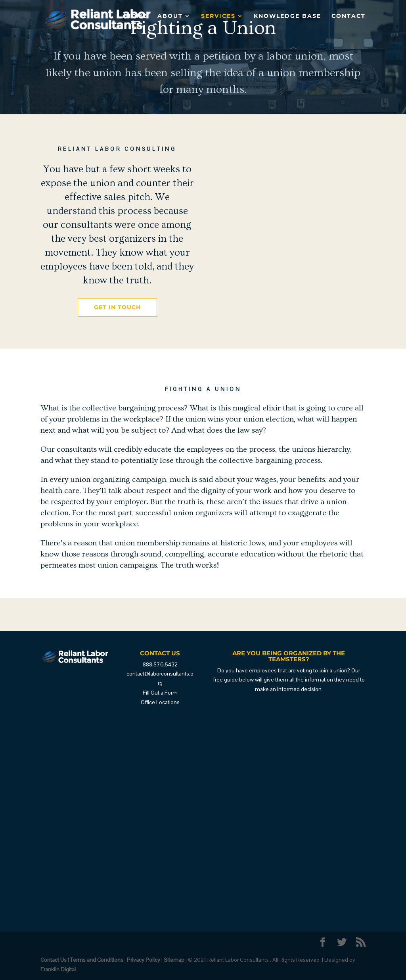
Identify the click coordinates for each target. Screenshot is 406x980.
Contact (349, 16)
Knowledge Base (287, 16)
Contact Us (54, 960)
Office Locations (160, 702)
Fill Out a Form (160, 693)
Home (137, 16)
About (170, 16)
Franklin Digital (58, 969)
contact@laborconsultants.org (160, 678)
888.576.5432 (160, 664)
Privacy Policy (144, 960)
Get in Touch (117, 307)
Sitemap (174, 960)
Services (218, 16)
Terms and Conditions (97, 960)
